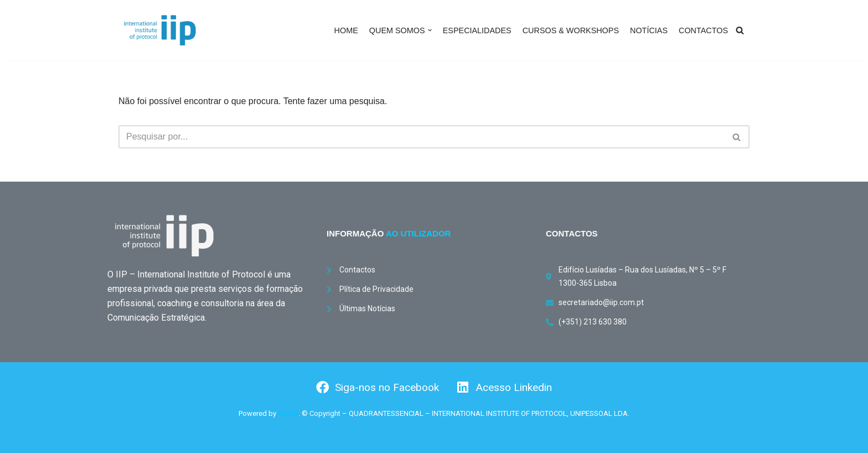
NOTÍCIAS (649, 30)
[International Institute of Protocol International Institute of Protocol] (160, 30)
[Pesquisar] (740, 30)
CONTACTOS (703, 30)
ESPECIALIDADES (477, 30)
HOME (346, 30)
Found (288, 413)
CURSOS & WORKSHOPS (571, 30)
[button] (430, 30)
